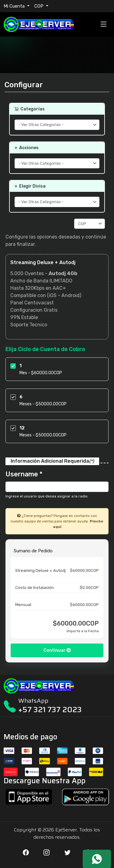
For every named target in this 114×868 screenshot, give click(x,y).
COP (40, 6)
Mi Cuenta (15, 6)
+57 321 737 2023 (50, 710)
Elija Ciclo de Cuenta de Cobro (45, 349)
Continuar (57, 650)
